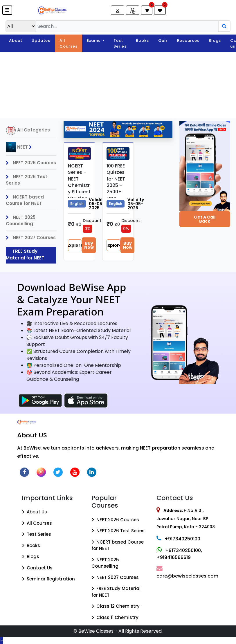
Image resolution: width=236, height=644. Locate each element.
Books (142, 40)
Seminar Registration (48, 579)
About (16, 40)
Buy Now (89, 245)
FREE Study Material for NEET (25, 255)
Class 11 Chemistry (115, 617)
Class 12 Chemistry (116, 606)
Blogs (215, 40)
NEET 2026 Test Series (27, 180)
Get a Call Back (205, 219)
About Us (34, 512)
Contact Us (37, 568)
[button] (7, 10)
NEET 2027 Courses (31, 238)
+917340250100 (178, 539)
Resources (188, 40)
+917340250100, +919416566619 (179, 554)
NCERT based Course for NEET (25, 200)
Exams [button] (94, 40)
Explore (75, 245)
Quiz (163, 40)
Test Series (120, 43)
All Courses (69, 43)
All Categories (28, 130)
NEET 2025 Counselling (21, 221)
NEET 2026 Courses (31, 163)
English (77, 204)
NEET (20, 147)
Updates (41, 40)
